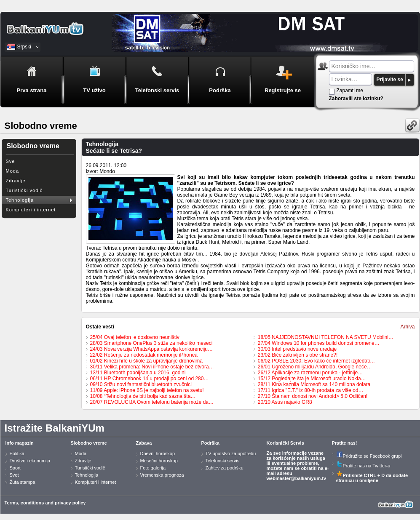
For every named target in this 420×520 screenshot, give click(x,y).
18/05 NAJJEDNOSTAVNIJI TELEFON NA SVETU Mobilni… (326, 337)
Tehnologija (20, 200)
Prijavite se (390, 80)
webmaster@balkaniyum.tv (297, 478)
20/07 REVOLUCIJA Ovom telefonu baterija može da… (152, 402)
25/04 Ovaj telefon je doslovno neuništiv (135, 337)
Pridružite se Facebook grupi (369, 456)
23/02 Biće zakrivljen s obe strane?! (298, 355)
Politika (17, 453)
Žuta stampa (23, 482)
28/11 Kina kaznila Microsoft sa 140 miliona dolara (314, 384)
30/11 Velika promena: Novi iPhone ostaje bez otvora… (152, 367)
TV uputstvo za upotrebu (231, 453)
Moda (13, 171)
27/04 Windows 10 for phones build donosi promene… (319, 343)
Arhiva (407, 327)
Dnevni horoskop (158, 453)
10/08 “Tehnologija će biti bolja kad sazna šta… (143, 396)
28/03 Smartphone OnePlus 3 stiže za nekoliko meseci (151, 343)
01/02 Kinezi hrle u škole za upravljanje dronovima (147, 361)
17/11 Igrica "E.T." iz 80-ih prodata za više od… (311, 390)
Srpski (24, 47)
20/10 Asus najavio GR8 (285, 402)
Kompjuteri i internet (31, 210)
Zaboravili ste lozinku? (356, 99)
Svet (14, 475)
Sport (15, 468)
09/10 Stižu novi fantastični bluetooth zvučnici (141, 384)
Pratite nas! (345, 443)
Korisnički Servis (285, 443)
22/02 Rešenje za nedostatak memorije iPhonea (144, 355)
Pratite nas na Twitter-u (363, 466)
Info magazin (20, 443)
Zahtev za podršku (225, 468)
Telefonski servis (223, 461)
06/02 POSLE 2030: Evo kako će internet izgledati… (316, 361)
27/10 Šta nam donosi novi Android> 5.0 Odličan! (313, 396)
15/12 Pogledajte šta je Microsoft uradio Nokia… (312, 379)
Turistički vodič (24, 190)
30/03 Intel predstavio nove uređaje (297, 349)
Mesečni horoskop (159, 461)
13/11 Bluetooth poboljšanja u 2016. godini (138, 373)
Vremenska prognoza (162, 475)
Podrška (210, 443)
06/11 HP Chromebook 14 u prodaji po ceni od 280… (150, 379)
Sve (11, 161)
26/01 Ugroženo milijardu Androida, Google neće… (315, 367)
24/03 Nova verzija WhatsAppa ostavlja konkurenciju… (151, 349)
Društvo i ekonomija (30, 461)
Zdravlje (16, 181)
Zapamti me (350, 91)
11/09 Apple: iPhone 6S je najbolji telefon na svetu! (147, 390)
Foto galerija (153, 468)
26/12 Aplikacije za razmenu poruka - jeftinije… (310, 373)
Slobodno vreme (89, 443)
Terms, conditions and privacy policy (45, 503)
